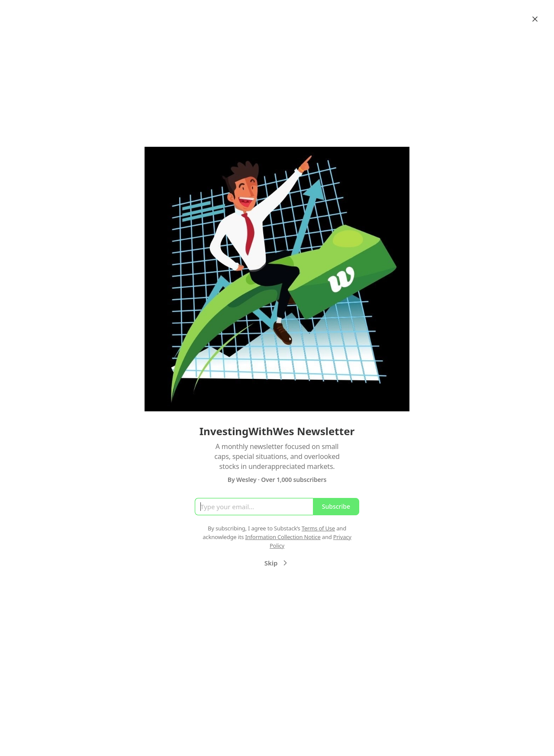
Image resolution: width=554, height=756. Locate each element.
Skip (277, 563)
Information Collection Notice (283, 537)
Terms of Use (318, 528)
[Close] (535, 19)
